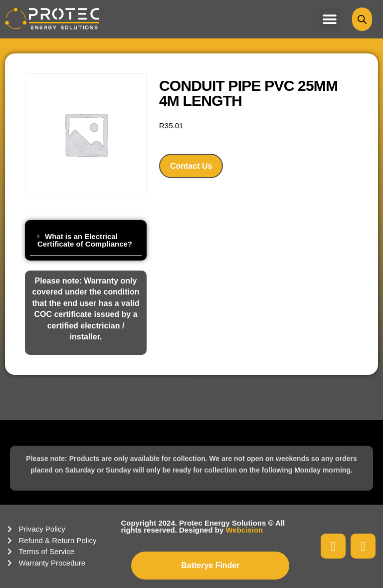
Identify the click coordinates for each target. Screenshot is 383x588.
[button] (329, 19)
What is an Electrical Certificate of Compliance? (85, 240)
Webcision (244, 530)
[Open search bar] (362, 19)
